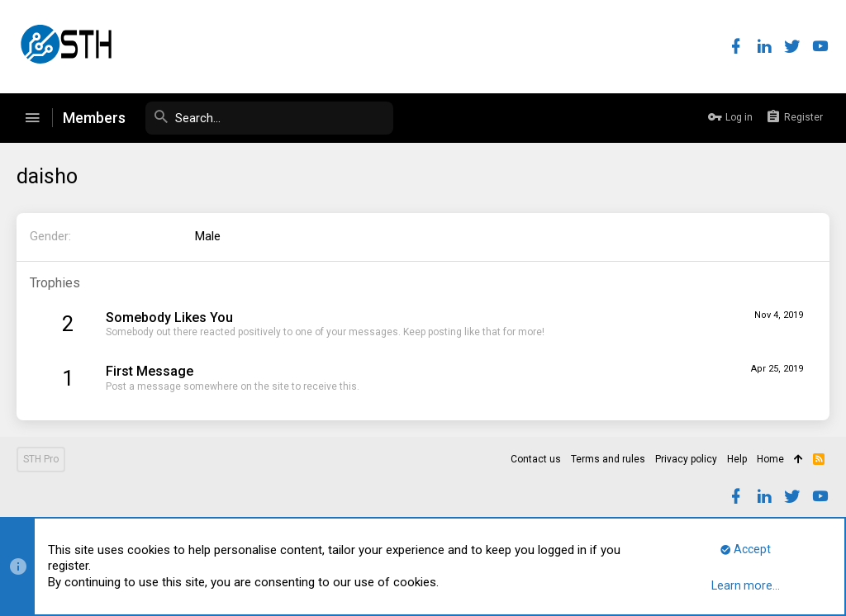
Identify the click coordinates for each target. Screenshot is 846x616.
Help (737, 459)
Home (770, 459)
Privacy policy (686, 459)
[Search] (269, 118)
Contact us (536, 459)
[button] (32, 118)
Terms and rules (608, 459)
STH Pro (41, 459)
